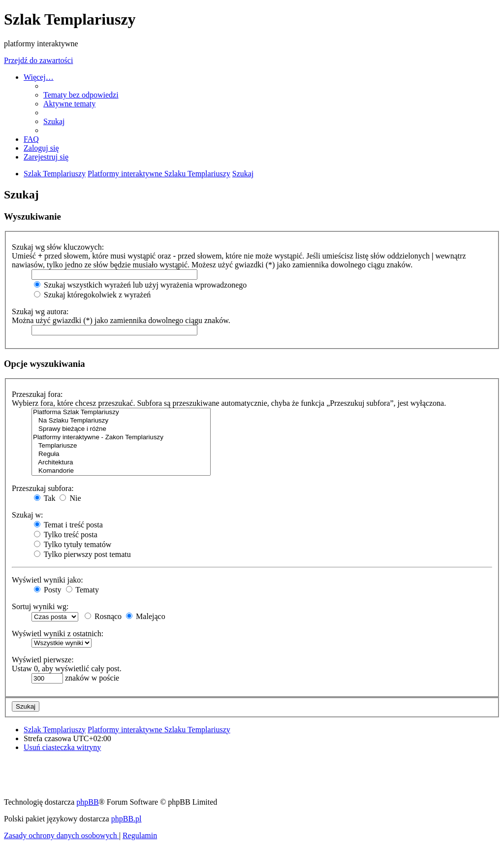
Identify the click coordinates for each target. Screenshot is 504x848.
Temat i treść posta (68, 525)
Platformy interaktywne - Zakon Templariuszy (121, 438)
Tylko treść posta (66, 535)
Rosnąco (103, 616)
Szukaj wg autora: (40, 311)
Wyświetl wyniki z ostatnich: (58, 634)
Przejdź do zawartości (38, 60)
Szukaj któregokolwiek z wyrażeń (92, 295)
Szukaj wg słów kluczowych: (58, 247)
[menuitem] (81, 95)
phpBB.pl (126, 819)
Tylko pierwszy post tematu (82, 554)
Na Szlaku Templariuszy (121, 421)
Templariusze (121, 446)
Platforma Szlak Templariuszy (121, 412)
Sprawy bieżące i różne (121, 429)
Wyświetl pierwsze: (43, 660)
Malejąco (146, 616)
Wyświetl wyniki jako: (47, 580)
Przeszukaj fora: (37, 394)
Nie (70, 498)
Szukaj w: (28, 515)
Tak (45, 498)
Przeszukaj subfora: (43, 488)
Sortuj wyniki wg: (40, 606)
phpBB (87, 802)
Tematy (82, 590)
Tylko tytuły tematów (73, 544)
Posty (48, 590)
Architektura (121, 463)
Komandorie (121, 471)
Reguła (121, 454)
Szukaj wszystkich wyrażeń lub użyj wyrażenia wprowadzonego (140, 285)
